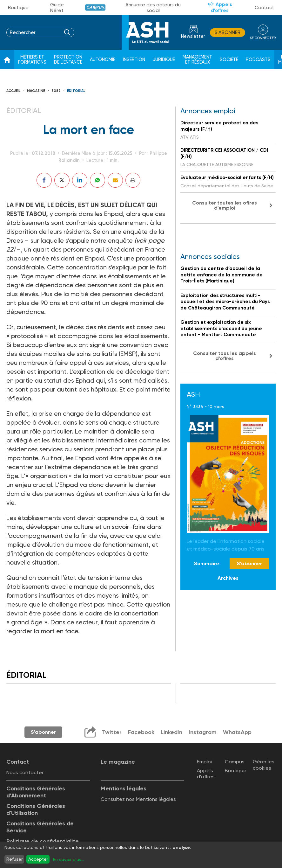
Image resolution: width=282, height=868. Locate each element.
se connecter (263, 38)
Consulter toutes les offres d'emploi (225, 205)
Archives (228, 578)
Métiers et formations (32, 60)
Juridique (164, 60)
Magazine (36, 91)
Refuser (14, 859)
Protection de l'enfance (68, 60)
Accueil (13, 91)
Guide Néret (57, 8)
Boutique (18, 8)
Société (229, 60)
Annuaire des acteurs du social (153, 8)
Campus (95, 7)
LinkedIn (171, 732)
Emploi (204, 762)
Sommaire (207, 563)
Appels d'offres (221, 7)
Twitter (112, 732)
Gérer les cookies (264, 765)
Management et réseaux (197, 60)
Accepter (38, 859)
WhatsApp (237, 732)
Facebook (141, 732)
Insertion (134, 60)
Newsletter (193, 36)
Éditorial (76, 91)
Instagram (203, 732)
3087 (56, 91)
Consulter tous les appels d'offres (225, 356)
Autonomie (103, 60)
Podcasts (258, 60)
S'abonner (228, 32)
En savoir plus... (69, 859)
